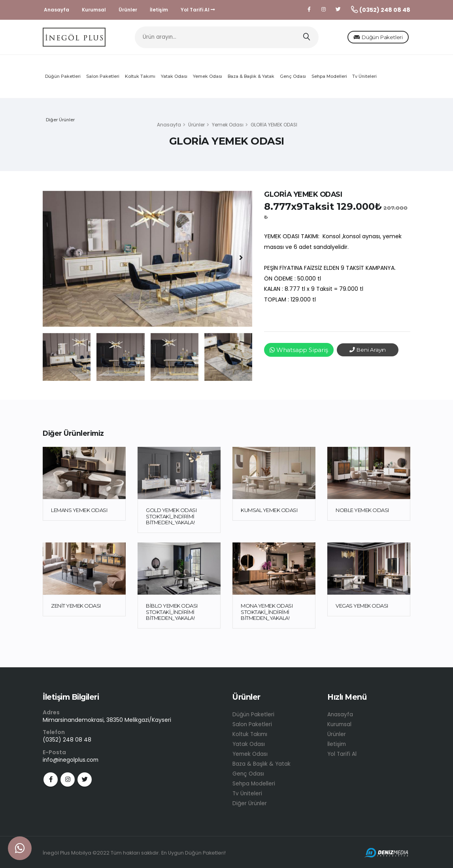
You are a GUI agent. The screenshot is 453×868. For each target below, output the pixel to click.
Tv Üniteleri (364, 79)
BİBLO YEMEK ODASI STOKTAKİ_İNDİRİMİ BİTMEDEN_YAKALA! (172, 614)
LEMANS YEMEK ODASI (79, 512)
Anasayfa (57, 10)
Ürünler (128, 10)
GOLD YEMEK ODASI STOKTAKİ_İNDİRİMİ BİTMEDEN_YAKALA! (171, 519)
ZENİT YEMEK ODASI (76, 608)
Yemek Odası (208, 79)
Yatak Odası (174, 79)
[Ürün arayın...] (227, 39)
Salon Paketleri (103, 79)
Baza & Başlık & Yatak (251, 79)
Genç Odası (293, 79)
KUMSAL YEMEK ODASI (269, 512)
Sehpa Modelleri (329, 79)
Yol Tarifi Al (198, 10)
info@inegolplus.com (72, 762)
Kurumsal (94, 10)
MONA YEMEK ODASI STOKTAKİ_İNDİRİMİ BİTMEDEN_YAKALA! (267, 614)
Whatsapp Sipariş (299, 352)
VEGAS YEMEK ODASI (362, 608)
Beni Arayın (368, 352)
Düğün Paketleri (365, 38)
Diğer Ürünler (60, 122)
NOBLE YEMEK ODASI (362, 512)
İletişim (159, 10)
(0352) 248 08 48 (67, 742)
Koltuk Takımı (140, 79)
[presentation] (55, 260)
